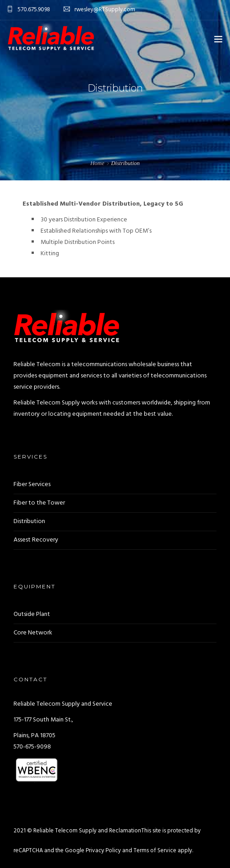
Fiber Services (32, 485)
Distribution (29, 521)
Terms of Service (155, 851)
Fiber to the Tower (39, 503)
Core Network (33, 633)
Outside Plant (32, 614)
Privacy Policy (103, 851)
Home (97, 163)
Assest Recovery (36, 540)
